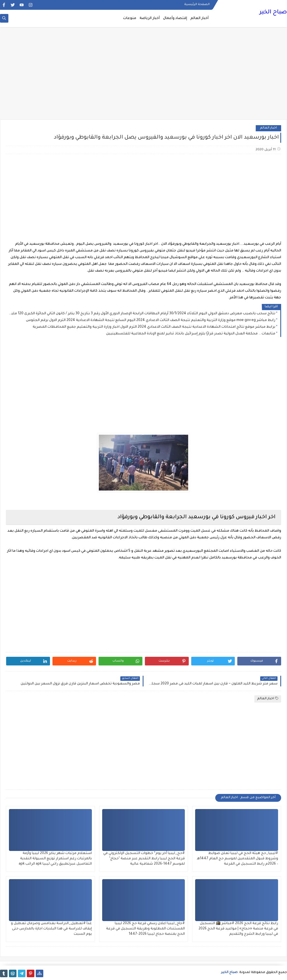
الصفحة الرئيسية (197, 4)
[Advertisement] (143, 76)
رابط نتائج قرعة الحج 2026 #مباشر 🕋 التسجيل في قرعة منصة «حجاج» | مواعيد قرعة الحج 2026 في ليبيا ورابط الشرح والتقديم (238, 929)
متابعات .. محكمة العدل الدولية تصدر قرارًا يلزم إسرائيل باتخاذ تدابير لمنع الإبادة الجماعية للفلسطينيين (191, 334)
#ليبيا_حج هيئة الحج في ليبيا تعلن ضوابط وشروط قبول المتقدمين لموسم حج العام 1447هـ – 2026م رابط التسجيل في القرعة (237, 859)
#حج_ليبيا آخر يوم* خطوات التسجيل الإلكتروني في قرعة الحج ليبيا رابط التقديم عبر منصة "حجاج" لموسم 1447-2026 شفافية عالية (144, 859)
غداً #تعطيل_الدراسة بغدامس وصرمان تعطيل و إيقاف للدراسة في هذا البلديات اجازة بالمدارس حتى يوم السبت (51, 929)
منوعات (130, 18)
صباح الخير (273, 13)
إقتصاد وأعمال (175, 18)
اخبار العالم (268, 128)
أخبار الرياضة (150, 18)
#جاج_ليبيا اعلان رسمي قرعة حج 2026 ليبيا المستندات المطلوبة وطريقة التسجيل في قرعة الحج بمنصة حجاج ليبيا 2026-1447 (145, 929)
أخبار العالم (199, 18)
